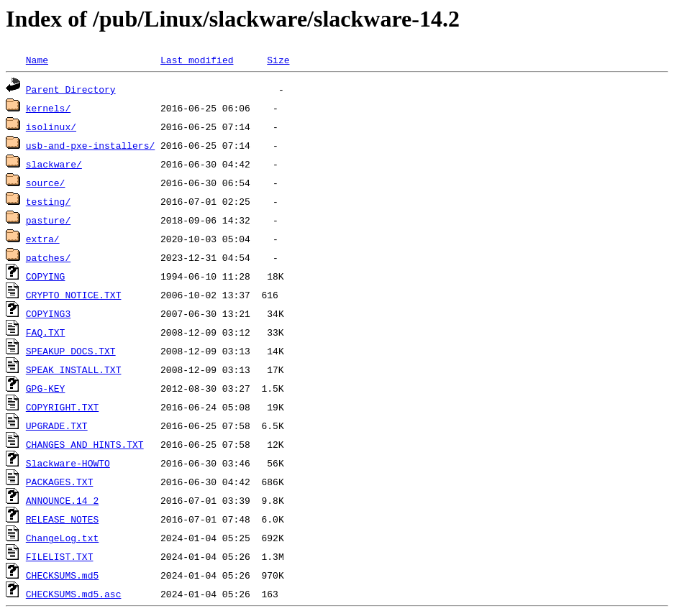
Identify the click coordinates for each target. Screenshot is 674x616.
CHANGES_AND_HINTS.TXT (85, 444)
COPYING (46, 276)
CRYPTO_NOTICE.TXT (74, 295)
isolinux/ (51, 127)
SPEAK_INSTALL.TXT (74, 369)
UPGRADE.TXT (57, 426)
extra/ (43, 239)
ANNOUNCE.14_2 (62, 500)
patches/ (48, 257)
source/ (46, 183)
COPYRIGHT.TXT (62, 407)
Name (37, 60)
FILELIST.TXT (60, 556)
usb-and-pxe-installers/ (90, 145)
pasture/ (48, 220)
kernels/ (48, 108)
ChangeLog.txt (62, 538)
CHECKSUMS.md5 (62, 575)
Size (278, 60)
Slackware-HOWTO (68, 463)
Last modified (197, 60)
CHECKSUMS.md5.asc (74, 594)
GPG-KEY (46, 388)
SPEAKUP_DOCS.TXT (71, 351)
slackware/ (54, 164)
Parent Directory (71, 89)
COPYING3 (48, 313)
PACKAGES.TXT (60, 482)
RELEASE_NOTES (62, 519)
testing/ (48, 201)
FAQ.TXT (46, 332)
